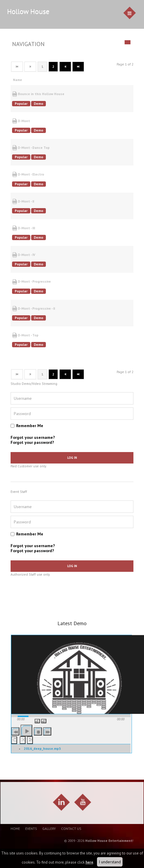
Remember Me (30, 426)
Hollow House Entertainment (109, 841)
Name (20, 80)
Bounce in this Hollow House (38, 94)
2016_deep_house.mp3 (43, 756)
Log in (72, 458)
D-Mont (21, 121)
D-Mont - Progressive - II (34, 309)
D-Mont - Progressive (31, 282)
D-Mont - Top (25, 335)
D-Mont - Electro (28, 175)
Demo (38, 103)
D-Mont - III (24, 228)
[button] (38, 729)
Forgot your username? (33, 437)
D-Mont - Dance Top (31, 148)
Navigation (28, 44)
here (89, 862)
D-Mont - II (23, 202)
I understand (110, 862)
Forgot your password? (32, 442)
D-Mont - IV (24, 255)
